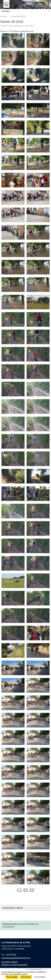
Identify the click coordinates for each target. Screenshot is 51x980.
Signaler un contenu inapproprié (14, 965)
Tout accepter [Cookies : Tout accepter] (12, 977)
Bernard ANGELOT (28, 26)
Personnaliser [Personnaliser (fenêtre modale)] (40, 977)
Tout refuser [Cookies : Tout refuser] (26, 977)
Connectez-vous (10, 924)
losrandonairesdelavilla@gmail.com (16, 958)
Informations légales (10, 962)
